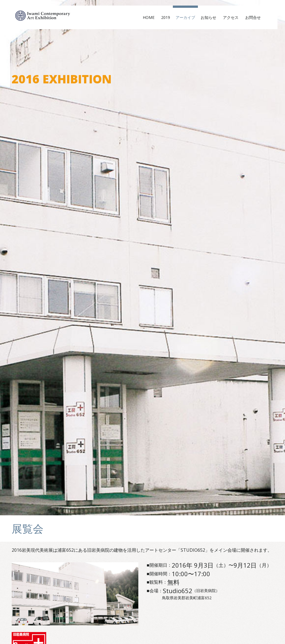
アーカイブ (185, 17)
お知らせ (210, 17)
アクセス (233, 17)
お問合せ (255, 17)
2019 (166, 17)
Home (151, 17)
